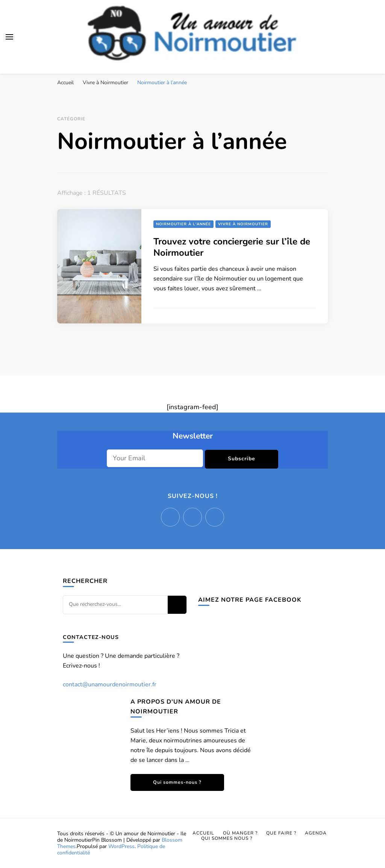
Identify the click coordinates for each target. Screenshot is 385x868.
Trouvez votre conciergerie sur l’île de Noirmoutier (232, 247)
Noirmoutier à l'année (183, 224)
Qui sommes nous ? (227, 838)
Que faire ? (281, 833)
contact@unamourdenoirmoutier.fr (110, 684)
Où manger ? (240, 833)
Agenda (316, 833)
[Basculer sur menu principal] (9, 37)
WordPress (121, 846)
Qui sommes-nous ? (177, 782)
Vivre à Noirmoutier (243, 224)
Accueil (203, 833)
